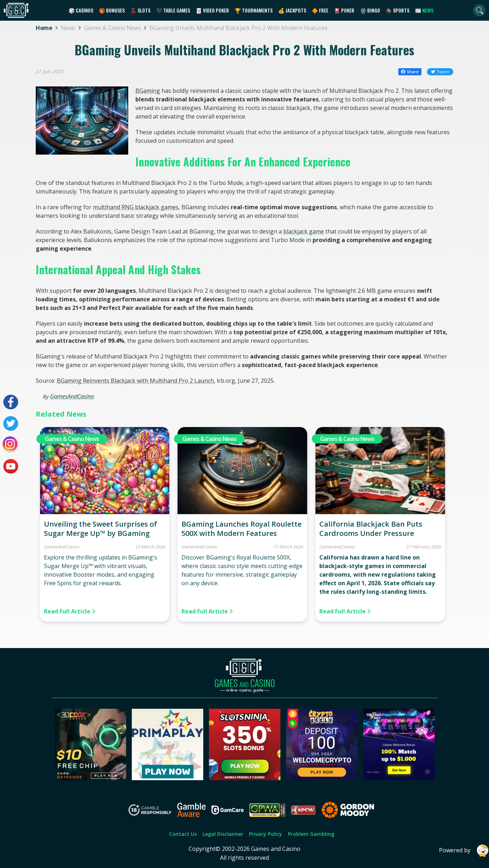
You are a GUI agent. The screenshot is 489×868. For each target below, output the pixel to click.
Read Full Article (70, 611)
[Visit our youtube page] (11, 466)
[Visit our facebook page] (11, 402)
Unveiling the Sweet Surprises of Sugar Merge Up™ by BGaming (101, 529)
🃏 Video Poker (212, 10)
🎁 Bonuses (112, 10)
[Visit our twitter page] (11, 423)
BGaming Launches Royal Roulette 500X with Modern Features (241, 529)
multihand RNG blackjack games (136, 207)
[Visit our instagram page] (11, 445)
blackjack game (304, 231)
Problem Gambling (311, 834)
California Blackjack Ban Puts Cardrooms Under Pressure (371, 529)
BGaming (148, 91)
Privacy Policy (266, 834)
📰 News (424, 10)
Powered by (464, 851)
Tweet (440, 72)
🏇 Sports (398, 10)
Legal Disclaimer (223, 834)
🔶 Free (320, 10)
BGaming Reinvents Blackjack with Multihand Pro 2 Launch (135, 381)
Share (410, 72)
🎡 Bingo (370, 10)
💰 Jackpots (292, 10)
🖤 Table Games (173, 10)
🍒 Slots (140, 10)
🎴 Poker (344, 10)
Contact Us (183, 834)
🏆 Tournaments (254, 10)
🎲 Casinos (81, 10)
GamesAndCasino (72, 396)
